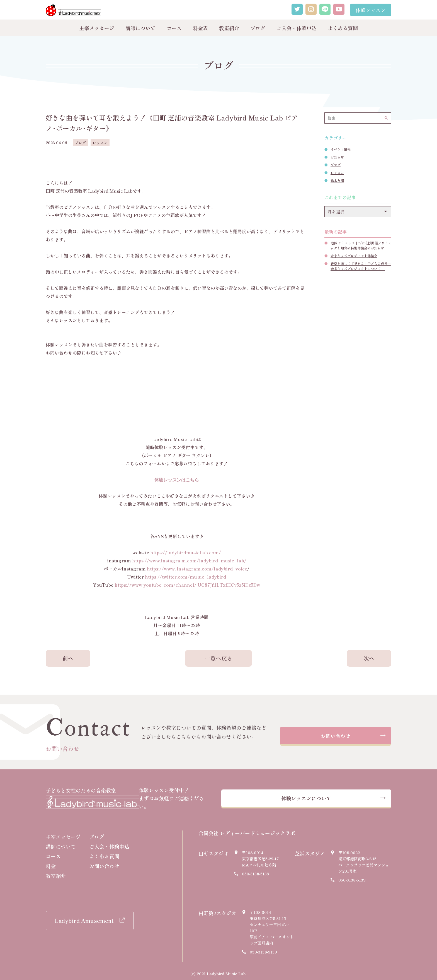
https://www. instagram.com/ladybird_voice (197, 569)
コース (174, 28)
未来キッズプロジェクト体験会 (354, 256)
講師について (140, 28)
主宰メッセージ (97, 28)
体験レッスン (371, 10)
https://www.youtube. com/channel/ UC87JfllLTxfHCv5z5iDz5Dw (187, 585)
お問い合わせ (336, 736)
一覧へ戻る (219, 658)
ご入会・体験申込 (297, 28)
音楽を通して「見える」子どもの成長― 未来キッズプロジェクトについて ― (361, 266)
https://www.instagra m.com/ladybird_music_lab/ (189, 560)
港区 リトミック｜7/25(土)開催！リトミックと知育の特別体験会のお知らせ (361, 245)
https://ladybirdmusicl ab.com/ (186, 552)
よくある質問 (343, 28)
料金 (51, 863)
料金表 (200, 28)
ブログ (258, 28)
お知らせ (337, 157)
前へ (68, 658)
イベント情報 (341, 149)
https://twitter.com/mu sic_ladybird (185, 577)
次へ (369, 658)
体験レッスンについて (317, 797)
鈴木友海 (337, 180)
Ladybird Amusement (84, 918)
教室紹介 (229, 28)
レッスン (337, 173)
